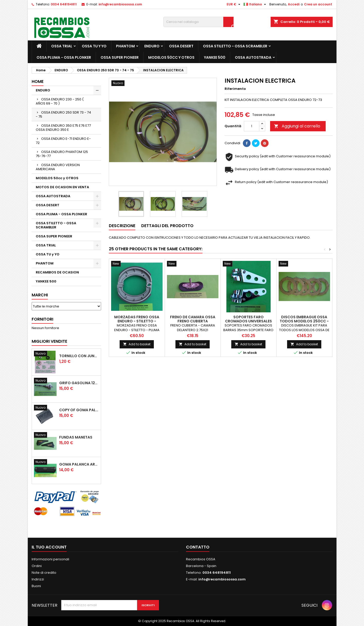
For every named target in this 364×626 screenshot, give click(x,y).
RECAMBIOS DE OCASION (57, 272)
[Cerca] (198, 22)
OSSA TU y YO (94, 46)
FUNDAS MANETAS (76, 437)
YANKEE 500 (215, 57)
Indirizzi (38, 579)
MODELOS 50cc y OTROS (171, 57)
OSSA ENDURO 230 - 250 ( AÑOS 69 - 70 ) (60, 101)
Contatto (198, 547)
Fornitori (42, 319)
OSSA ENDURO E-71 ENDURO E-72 (63, 141)
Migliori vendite (49, 341)
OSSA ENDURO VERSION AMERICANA (58, 167)
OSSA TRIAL (62, 46)
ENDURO (152, 46)
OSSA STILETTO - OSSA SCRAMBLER (235, 46)
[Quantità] (252, 126)
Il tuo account (49, 547)
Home (38, 82)
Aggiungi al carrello (297, 126)
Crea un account (318, 4)
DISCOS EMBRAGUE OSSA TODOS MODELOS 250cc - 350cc (304, 321)
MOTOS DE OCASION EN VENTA (62, 187)
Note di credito (44, 573)
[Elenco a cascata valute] (234, 4)
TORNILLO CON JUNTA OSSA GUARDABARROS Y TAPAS (79, 356)
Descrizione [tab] (122, 226)
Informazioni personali (50, 559)
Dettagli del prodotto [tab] (167, 226)
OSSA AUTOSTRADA (253, 57)
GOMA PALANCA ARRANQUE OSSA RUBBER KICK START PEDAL (79, 464)
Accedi (294, 4)
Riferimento (235, 89)
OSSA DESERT (181, 46)
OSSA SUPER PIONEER (120, 57)
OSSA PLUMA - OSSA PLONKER (64, 57)
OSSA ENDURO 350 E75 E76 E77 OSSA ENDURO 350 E (63, 128)
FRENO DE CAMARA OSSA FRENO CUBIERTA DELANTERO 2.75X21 (193, 321)
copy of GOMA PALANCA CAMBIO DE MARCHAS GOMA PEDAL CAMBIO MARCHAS (79, 410)
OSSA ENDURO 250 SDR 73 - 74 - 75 (63, 114)
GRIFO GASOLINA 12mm (79, 383)
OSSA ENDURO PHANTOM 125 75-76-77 (62, 154)
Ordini (37, 566)
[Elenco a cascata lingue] (255, 4)
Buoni (36, 586)
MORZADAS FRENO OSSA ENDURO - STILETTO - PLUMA (137, 321)
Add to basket (137, 344)
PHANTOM (125, 46)
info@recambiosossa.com (120, 4)
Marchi (40, 295)
